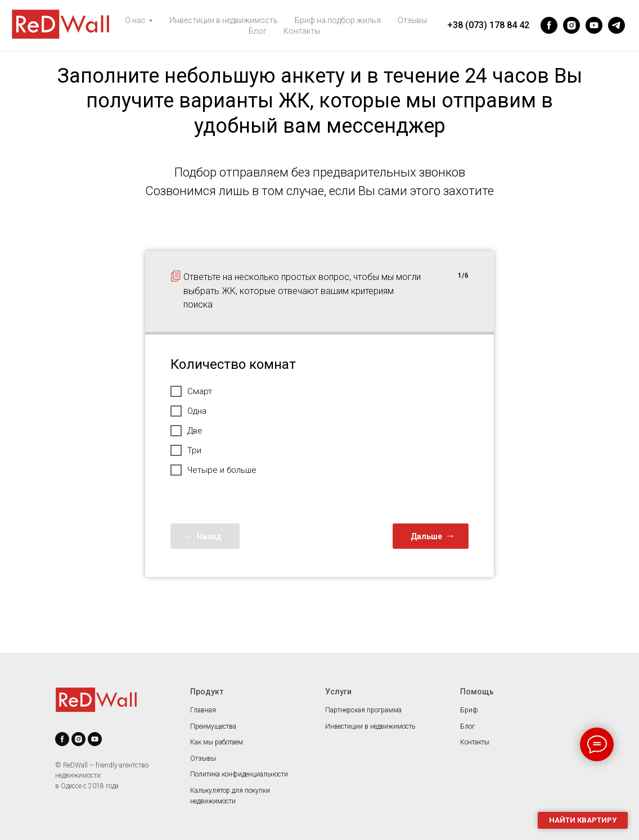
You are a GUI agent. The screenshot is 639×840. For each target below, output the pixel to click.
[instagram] (571, 25)
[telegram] (616, 25)
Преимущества (213, 726)
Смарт (191, 391)
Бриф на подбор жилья (338, 20)
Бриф (469, 710)
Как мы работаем (217, 742)
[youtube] (594, 25)
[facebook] (549, 25)
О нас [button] (135, 20)
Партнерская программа (363, 710)
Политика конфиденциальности (239, 774)
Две (186, 431)
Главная (203, 710)
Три (186, 450)
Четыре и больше (213, 470)
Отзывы (412, 20)
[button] (583, 820)
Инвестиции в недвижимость (224, 20)
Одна (188, 411)
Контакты (302, 31)
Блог (258, 31)
